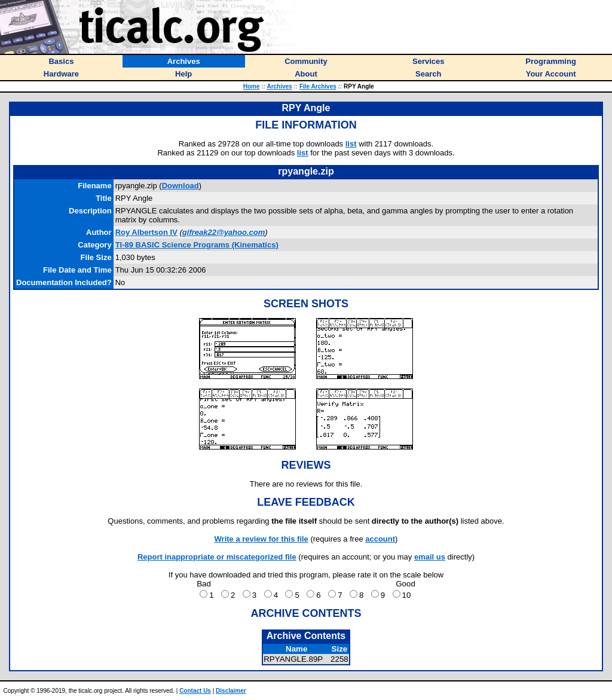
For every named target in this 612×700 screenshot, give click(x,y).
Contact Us (195, 691)
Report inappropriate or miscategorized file (217, 557)
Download (180, 186)
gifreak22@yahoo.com (224, 232)
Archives (279, 86)
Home (252, 86)
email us (430, 557)
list (351, 144)
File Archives (318, 86)
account (380, 539)
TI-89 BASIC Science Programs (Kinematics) (197, 245)
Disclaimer (231, 691)
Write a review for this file (261, 539)
